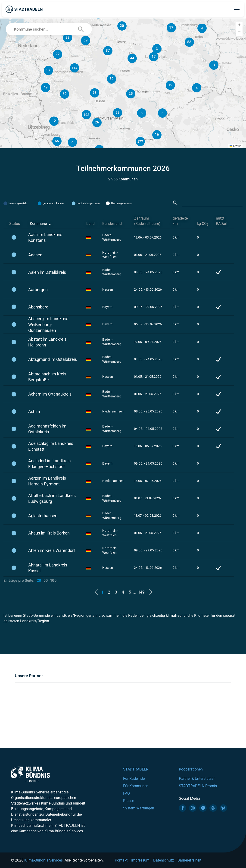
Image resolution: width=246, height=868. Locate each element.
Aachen (35, 255)
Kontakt (121, 860)
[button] (162, 113)
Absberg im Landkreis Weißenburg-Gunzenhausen (48, 324)
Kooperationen (191, 769)
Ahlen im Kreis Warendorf (52, 550)
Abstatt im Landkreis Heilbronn (47, 342)
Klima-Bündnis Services (44, 860)
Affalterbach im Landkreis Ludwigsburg (52, 498)
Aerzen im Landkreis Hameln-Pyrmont (47, 481)
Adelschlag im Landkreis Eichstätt (51, 446)
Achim (34, 411)
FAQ (126, 793)
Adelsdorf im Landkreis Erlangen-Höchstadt (49, 464)
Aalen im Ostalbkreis (47, 272)
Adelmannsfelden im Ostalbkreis (47, 429)
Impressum (140, 860)
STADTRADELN (136, 769)
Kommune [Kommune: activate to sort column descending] (38, 224)
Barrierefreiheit (189, 860)
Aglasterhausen (43, 516)
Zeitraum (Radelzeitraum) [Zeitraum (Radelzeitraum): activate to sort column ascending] (147, 221)
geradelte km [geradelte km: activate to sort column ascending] (180, 221)
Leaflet (235, 146)
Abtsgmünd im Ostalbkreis (53, 359)
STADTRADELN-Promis (198, 786)
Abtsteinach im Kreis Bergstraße (47, 377)
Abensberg (38, 307)
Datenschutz (163, 860)
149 (141, 592)
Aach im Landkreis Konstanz (45, 237)
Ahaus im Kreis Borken (49, 533)
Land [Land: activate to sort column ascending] (90, 224)
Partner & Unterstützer (197, 778)
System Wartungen (139, 808)
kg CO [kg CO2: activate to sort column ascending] (203, 224)
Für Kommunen (136, 786)
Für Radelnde (134, 778)
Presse (129, 801)
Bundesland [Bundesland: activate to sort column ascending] (112, 224)
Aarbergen (38, 290)
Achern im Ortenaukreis (50, 394)
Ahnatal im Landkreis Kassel (48, 568)
